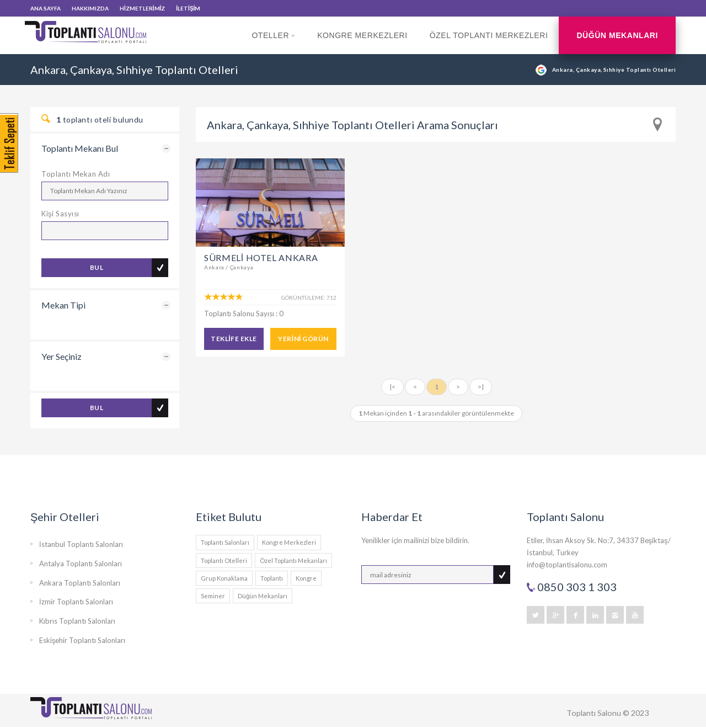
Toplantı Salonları (225, 542)
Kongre (306, 578)
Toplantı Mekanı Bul (80, 148)
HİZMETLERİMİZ (142, 8)
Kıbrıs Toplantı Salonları (77, 621)
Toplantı (272, 578)
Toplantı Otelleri (224, 560)
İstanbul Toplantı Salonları (81, 544)
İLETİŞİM (188, 8)
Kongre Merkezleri (362, 35)
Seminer (213, 596)
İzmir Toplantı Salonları (76, 602)
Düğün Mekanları (617, 35)
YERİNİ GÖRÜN (303, 339)
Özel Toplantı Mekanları (293, 560)
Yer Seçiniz (61, 356)
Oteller (273, 42)
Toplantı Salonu (594, 713)
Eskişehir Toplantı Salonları (82, 640)
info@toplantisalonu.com (567, 565)
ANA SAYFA (46, 8)
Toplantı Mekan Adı (76, 174)
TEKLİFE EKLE (234, 339)
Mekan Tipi (63, 305)
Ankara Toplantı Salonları (80, 583)
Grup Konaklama (224, 578)
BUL (97, 267)
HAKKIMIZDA (90, 8)
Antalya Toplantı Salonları (81, 564)
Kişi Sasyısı (60, 214)
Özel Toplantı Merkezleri (489, 35)
